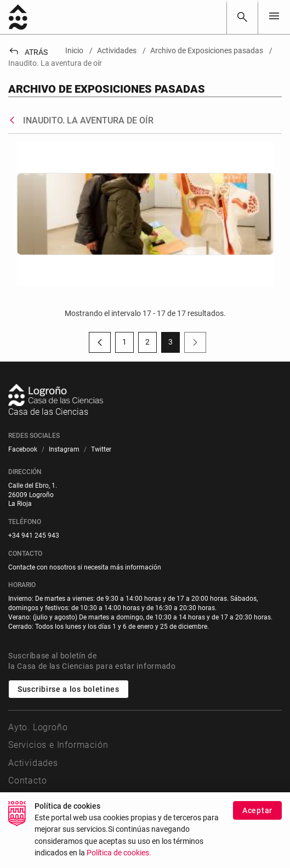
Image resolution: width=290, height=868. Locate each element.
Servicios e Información (58, 745)
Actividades (33, 763)
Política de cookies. (119, 853)
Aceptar (257, 810)
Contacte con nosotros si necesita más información (85, 567)
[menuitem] (23, 450)
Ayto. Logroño (38, 727)
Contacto (27, 780)
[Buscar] (242, 17)
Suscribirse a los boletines (69, 689)
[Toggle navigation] (274, 17)
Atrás (28, 52)
